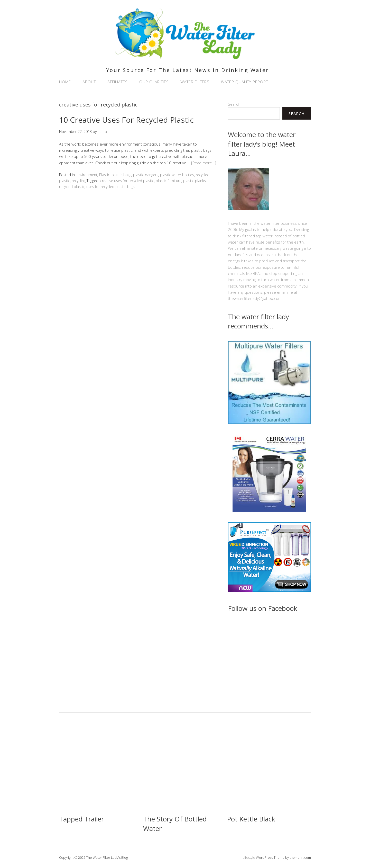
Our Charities (154, 82)
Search (234, 104)
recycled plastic (72, 187)
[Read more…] (204, 163)
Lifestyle (249, 857)
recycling (79, 181)
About (89, 82)
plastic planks (195, 181)
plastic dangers (146, 175)
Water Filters (195, 82)
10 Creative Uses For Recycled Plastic (126, 120)
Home (65, 82)
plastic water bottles (177, 175)
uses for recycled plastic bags (111, 187)
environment (87, 175)
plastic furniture (169, 181)
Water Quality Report (244, 82)
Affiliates (118, 82)
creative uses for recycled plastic (127, 181)
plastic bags (121, 175)
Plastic (104, 175)
